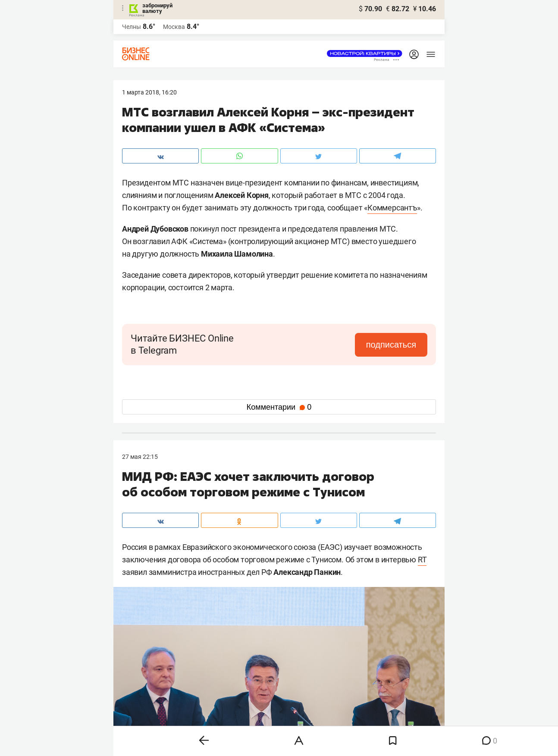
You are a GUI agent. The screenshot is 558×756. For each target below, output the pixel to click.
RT (422, 560)
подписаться (391, 345)
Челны (132, 27)
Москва (174, 27)
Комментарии (279, 407)
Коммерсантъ (392, 208)
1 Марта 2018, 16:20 (149, 92)
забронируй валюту (157, 8)
